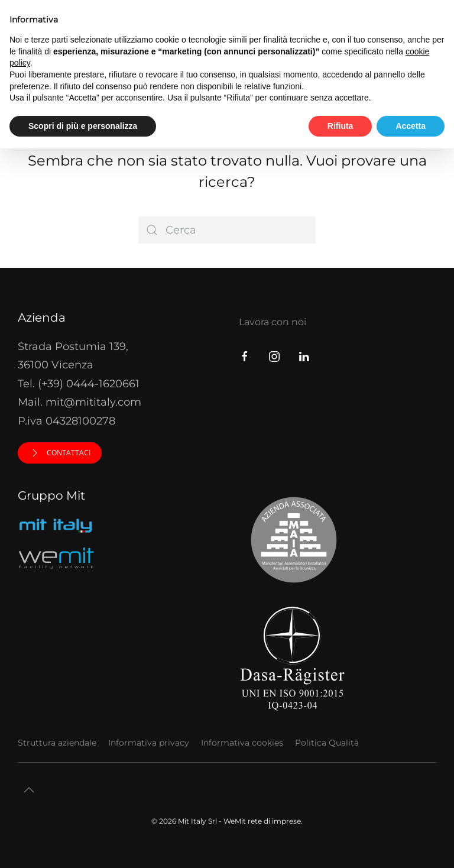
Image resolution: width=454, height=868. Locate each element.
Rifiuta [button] (340, 126)
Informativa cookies (242, 743)
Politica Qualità (327, 743)
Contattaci (60, 453)
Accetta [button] (411, 126)
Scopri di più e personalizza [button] (83, 126)
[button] (29, 790)
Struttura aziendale (57, 743)
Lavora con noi (273, 322)
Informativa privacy (149, 743)
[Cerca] (227, 230)
